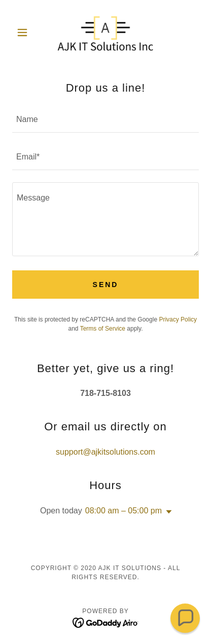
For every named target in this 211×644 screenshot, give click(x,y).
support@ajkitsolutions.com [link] (105, 452)
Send (106, 285)
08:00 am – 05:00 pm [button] (124, 511)
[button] (26, 32)
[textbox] (105, 120)
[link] (105, 32)
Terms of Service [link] (103, 329)
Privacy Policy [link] (178, 319)
